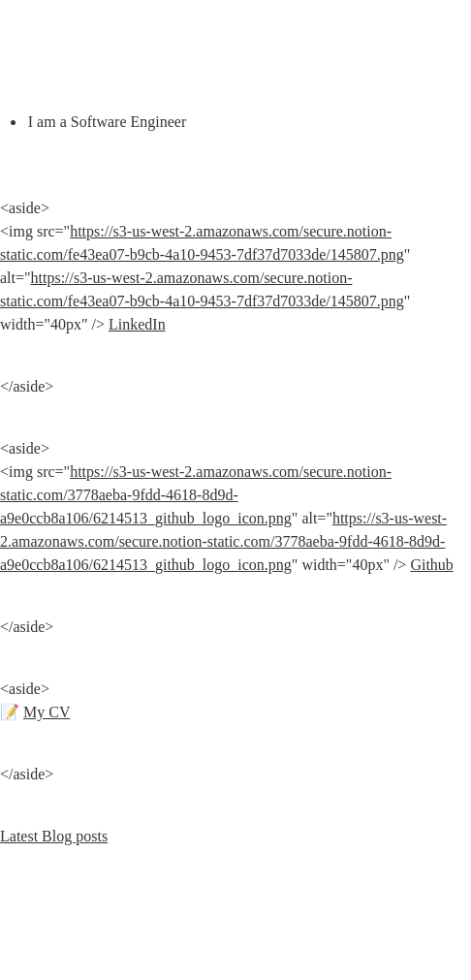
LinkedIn (137, 324)
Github (431, 565)
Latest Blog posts (54, 836)
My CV (47, 712)
